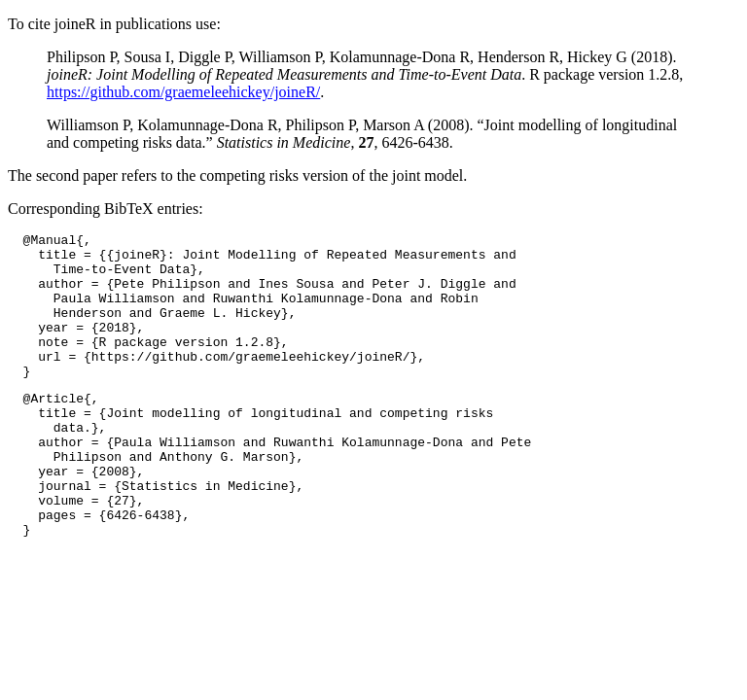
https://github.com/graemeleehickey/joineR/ (183, 92)
